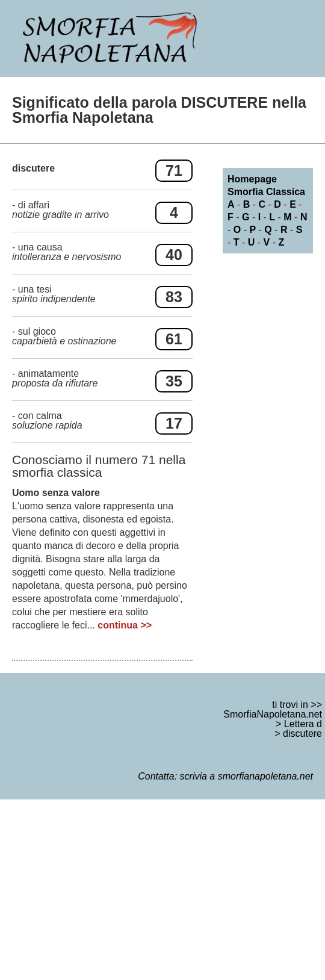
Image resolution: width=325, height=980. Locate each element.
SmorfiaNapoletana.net (273, 714)
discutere (302, 733)
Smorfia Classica (266, 192)
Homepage (252, 179)
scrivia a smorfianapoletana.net (246, 776)
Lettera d (303, 724)
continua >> (125, 625)
